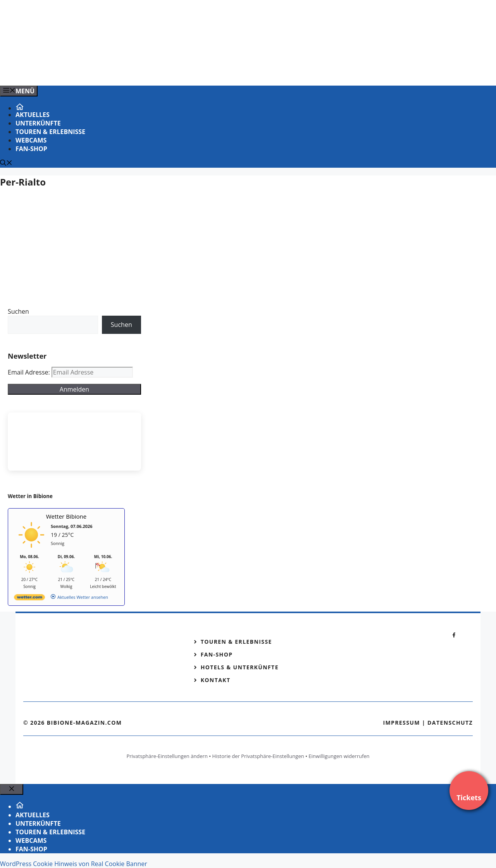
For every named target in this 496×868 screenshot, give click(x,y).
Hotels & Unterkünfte (240, 667)
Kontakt (216, 680)
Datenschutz (450, 723)
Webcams (31, 140)
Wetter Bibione (66, 516)
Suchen (18, 311)
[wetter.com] (29, 599)
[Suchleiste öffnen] (6, 163)
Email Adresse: (30, 372)
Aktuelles (33, 115)
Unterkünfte (38, 123)
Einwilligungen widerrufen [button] (339, 756)
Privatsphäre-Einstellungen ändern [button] (167, 756)
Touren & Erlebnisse (50, 132)
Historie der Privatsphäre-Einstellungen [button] (258, 756)
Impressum (401, 723)
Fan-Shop (31, 149)
